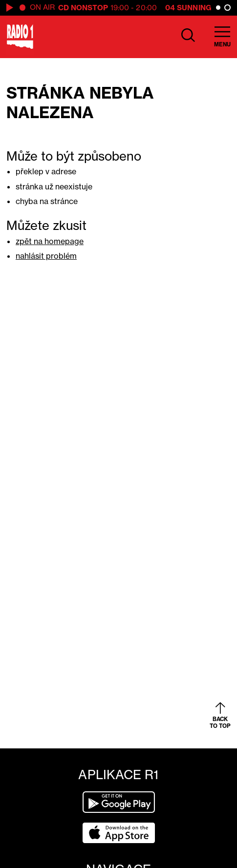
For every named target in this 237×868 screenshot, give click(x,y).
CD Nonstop (83, 8)
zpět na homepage (50, 241)
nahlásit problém (46, 256)
